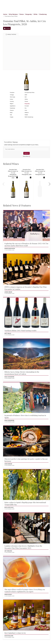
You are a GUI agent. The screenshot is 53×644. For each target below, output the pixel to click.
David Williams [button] (9, 636)
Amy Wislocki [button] (8, 551)
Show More (27, 156)
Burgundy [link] (29, 14)
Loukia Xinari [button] (8, 292)
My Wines (7, 28)
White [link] (35, 14)
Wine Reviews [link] (13, 14)
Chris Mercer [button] (8, 464)
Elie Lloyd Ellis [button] (9, 507)
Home (5, 14)
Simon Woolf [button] (8, 594)
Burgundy (27, 104)
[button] (11, 34)
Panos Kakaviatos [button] (10, 248)
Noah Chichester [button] (9, 377)
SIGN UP (26, 153)
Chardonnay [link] (43, 14)
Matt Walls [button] (8, 333)
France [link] (21, 14)
